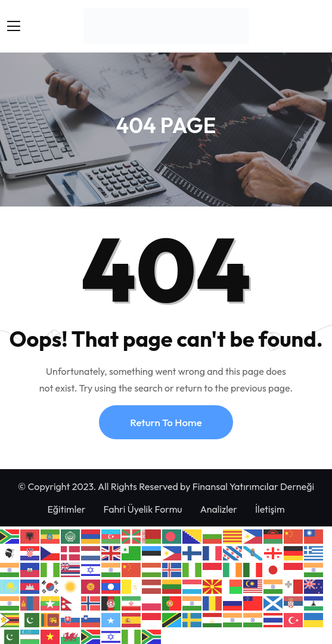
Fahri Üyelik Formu (143, 509)
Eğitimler (66, 509)
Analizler (219, 509)
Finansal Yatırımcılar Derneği (253, 486)
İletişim (270, 509)
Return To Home (166, 422)
